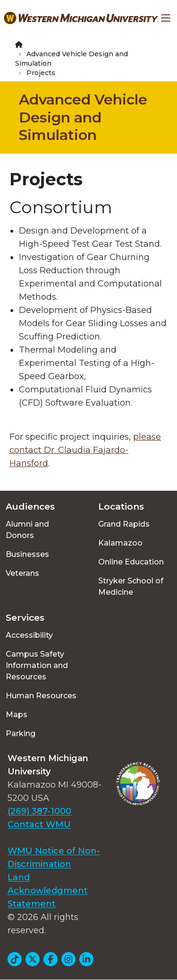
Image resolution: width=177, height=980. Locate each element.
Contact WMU (39, 824)
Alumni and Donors (27, 530)
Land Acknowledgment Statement (48, 891)
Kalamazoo (120, 543)
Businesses (27, 554)
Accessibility (29, 635)
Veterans (22, 573)
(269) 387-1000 (39, 811)
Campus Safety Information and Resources (37, 665)
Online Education (131, 562)
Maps (17, 715)
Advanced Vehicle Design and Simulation (83, 117)
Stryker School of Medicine (131, 586)
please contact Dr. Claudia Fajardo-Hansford (85, 450)
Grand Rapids (124, 524)
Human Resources (41, 696)
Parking (21, 733)
